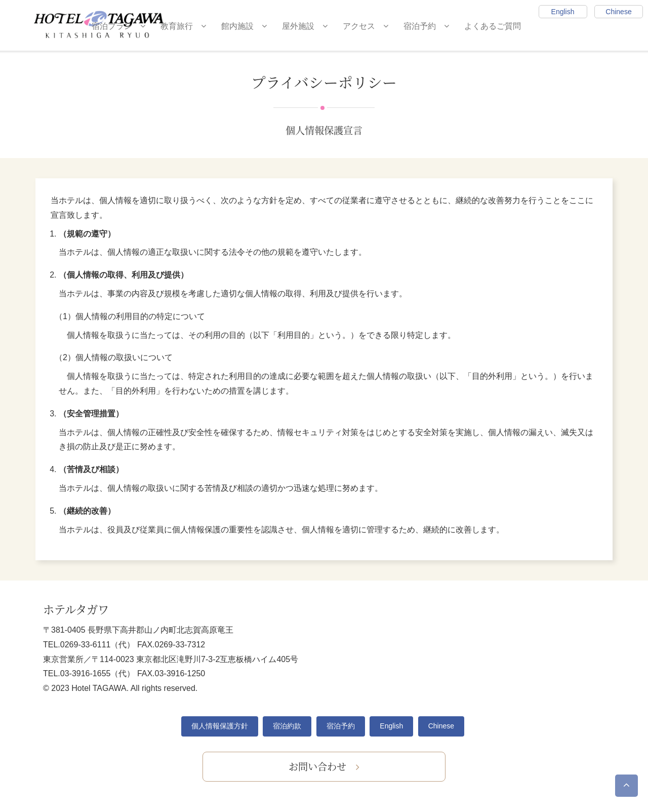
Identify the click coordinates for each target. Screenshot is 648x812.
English (563, 12)
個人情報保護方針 (220, 726)
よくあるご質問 (493, 26)
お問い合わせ (324, 766)
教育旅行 (183, 26)
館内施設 (244, 26)
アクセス (366, 26)
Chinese (618, 12)
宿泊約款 (287, 726)
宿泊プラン (118, 26)
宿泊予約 (426, 26)
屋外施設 (305, 26)
